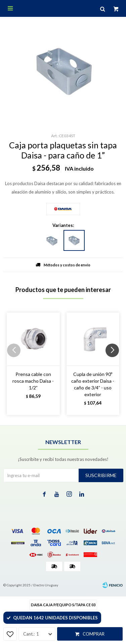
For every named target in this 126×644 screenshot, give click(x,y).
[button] (115, 364)
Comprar (94, 634)
